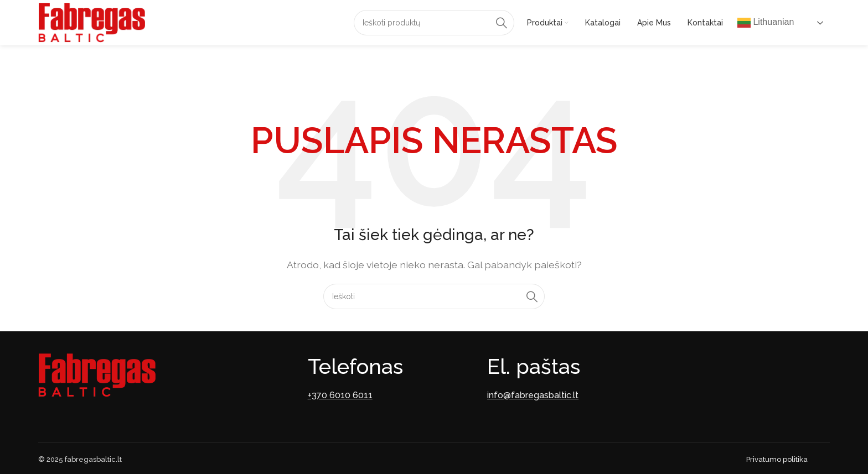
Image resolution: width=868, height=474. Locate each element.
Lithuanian (766, 23)
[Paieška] (434, 23)
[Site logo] (92, 22)
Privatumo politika (777, 459)
